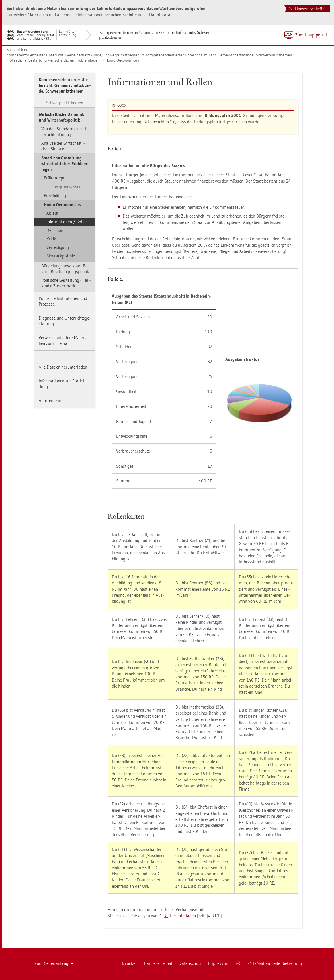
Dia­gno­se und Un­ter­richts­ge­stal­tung (64, 321)
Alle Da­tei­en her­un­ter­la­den (63, 367)
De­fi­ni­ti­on (55, 230)
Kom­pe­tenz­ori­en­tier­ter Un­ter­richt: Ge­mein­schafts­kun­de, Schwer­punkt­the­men (155, 35)
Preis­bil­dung (55, 196)
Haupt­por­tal (160, 15)
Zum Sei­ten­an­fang (54, 963)
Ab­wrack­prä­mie (61, 256)
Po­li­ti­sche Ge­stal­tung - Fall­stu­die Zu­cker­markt (66, 283)
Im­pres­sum (219, 963)
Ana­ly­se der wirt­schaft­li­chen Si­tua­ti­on (63, 146)
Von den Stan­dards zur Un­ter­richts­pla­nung (65, 132)
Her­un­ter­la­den (183, 916)
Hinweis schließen (308, 9)
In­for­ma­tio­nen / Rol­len (67, 222)
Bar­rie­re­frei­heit (158, 963)
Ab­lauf (52, 213)
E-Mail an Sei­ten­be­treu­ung (274, 963)
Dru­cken (130, 963)
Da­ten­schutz (190, 963)
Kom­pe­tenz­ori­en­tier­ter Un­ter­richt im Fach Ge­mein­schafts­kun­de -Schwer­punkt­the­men (219, 55)
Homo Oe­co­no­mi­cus (122, 60)
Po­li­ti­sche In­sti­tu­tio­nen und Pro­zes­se (63, 301)
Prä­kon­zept (54, 178)
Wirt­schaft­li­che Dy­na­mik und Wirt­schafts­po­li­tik (62, 117)
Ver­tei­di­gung (58, 247)
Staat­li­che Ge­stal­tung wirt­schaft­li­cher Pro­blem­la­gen (55, 60)
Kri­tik (51, 239)
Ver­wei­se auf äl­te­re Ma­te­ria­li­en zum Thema (64, 340)
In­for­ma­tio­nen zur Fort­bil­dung (62, 384)
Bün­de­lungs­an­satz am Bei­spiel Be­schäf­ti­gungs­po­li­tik (65, 269)
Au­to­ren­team (51, 401)
